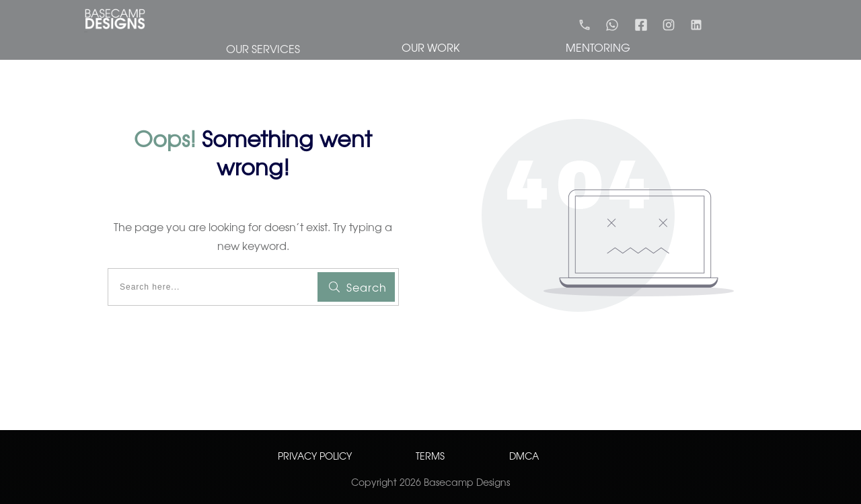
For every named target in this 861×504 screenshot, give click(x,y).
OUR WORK (430, 47)
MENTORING (598, 47)
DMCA (524, 456)
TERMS (430, 456)
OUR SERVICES (263, 48)
